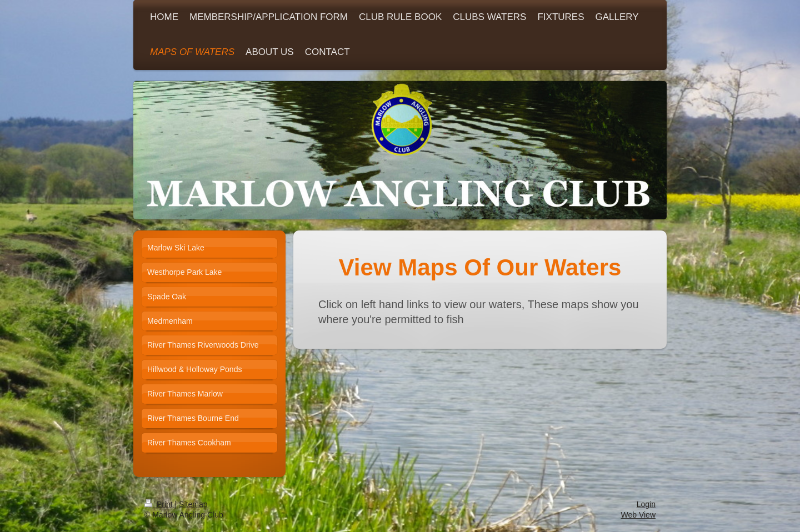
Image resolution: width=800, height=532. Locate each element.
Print (160, 504)
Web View (638, 515)
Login (646, 504)
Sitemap (193, 504)
